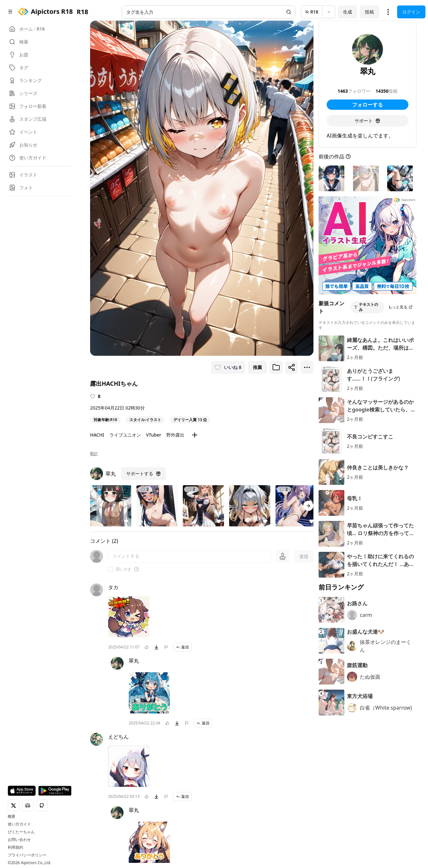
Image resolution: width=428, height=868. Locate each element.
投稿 (369, 12)
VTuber (154, 435)
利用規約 (15, 847)
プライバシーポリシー (27, 855)
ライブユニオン (125, 435)
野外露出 (175, 435)
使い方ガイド (19, 824)
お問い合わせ (19, 840)
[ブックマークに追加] (276, 367)
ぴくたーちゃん (21, 832)
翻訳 (94, 454)
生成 (348, 12)
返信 (182, 647)
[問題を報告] (166, 647)
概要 (12, 816)
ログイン (411, 12)
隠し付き (124, 569)
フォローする (368, 105)
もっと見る (400, 307)
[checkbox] (111, 569)
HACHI (97, 435)
